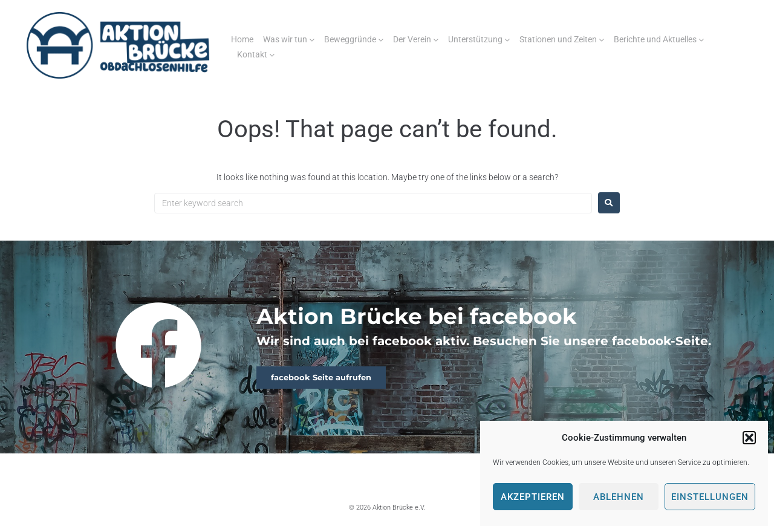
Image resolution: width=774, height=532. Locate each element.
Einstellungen (710, 497)
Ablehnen (619, 497)
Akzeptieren (533, 497)
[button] (749, 438)
